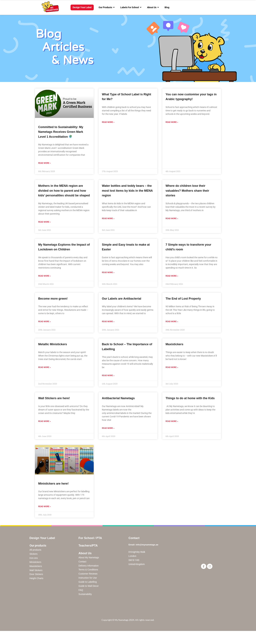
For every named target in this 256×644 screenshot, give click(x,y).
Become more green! (55, 308)
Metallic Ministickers (55, 354)
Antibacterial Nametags (121, 408)
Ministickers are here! (56, 493)
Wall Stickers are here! (57, 408)
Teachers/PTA (88, 555)
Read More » (44, 163)
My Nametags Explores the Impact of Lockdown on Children (60, 254)
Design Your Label (42, 548)
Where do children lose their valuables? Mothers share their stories (191, 190)
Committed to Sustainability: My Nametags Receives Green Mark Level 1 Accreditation (64, 132)
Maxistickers (176, 354)
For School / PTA (90, 548)
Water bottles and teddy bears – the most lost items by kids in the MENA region (128, 190)
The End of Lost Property (186, 308)
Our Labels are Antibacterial (125, 308)
